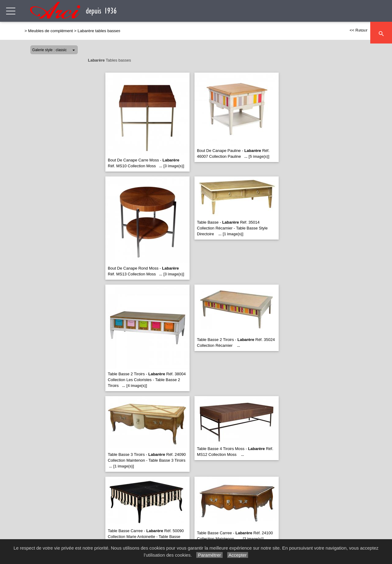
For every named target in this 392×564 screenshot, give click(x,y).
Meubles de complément (232, 33)
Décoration (336, 33)
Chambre (281, 33)
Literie (307, 33)
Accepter (238, 555)
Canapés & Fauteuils (146, 33)
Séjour (187, 33)
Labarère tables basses (99, 31)
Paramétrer (209, 555)
